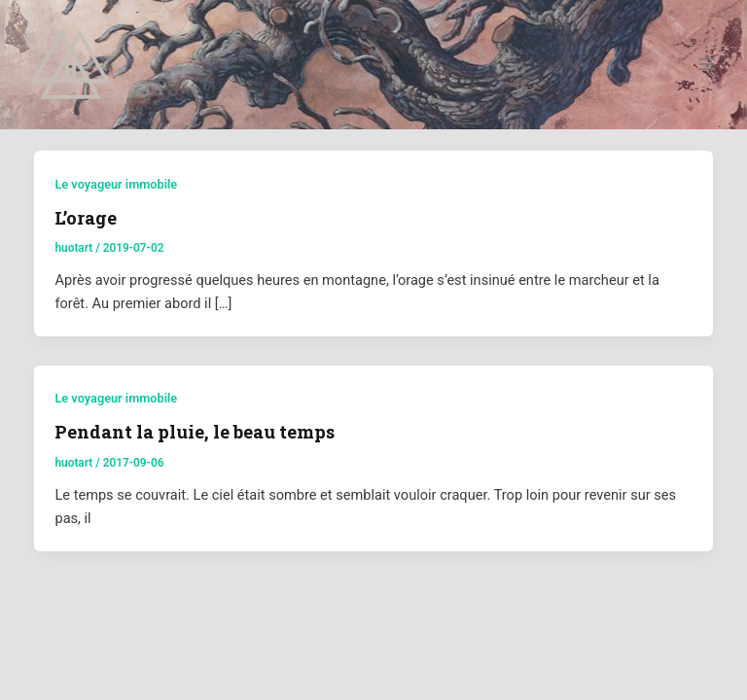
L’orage (86, 218)
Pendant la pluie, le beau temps (195, 432)
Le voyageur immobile (116, 184)
